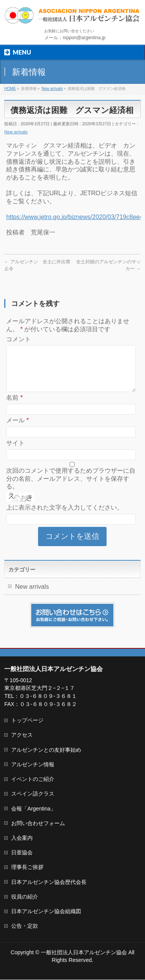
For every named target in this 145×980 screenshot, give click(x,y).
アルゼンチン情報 (33, 765)
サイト (15, 452)
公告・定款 (25, 926)
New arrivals (16, 132)
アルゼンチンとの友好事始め (46, 750)
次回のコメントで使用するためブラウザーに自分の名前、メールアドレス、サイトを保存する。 (71, 488)
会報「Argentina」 (33, 809)
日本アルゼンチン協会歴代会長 (49, 882)
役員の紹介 (25, 897)
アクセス (22, 735)
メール (17, 429)
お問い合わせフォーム (38, 824)
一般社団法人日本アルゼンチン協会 (84, 953)
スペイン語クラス (33, 794)
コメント (18, 339)
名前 (14, 407)
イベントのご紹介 (33, 779)
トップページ (27, 721)
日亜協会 (22, 853)
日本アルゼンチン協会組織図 (46, 912)
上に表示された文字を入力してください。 (65, 517)
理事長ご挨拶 (27, 867)
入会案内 (22, 838)
